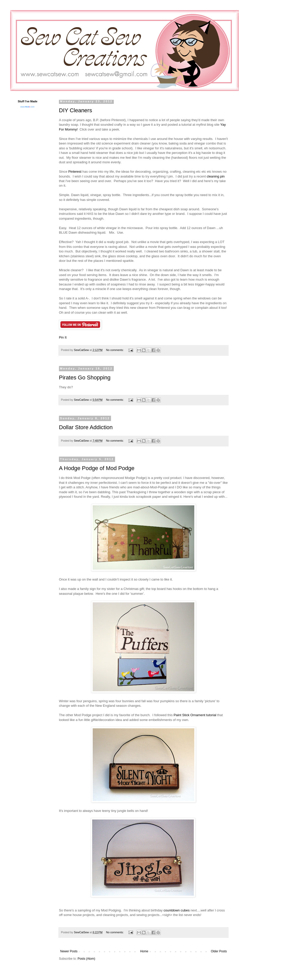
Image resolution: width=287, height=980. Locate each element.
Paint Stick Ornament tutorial (195, 715)
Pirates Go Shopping (85, 377)
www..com (27, 107)
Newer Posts (69, 951)
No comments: (115, 350)
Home (144, 951)
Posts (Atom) (86, 959)
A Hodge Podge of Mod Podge (97, 468)
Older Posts (219, 951)
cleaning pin (216, 176)
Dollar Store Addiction (86, 427)
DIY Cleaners (75, 110)
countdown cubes (177, 910)
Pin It (63, 337)
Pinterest (75, 172)
